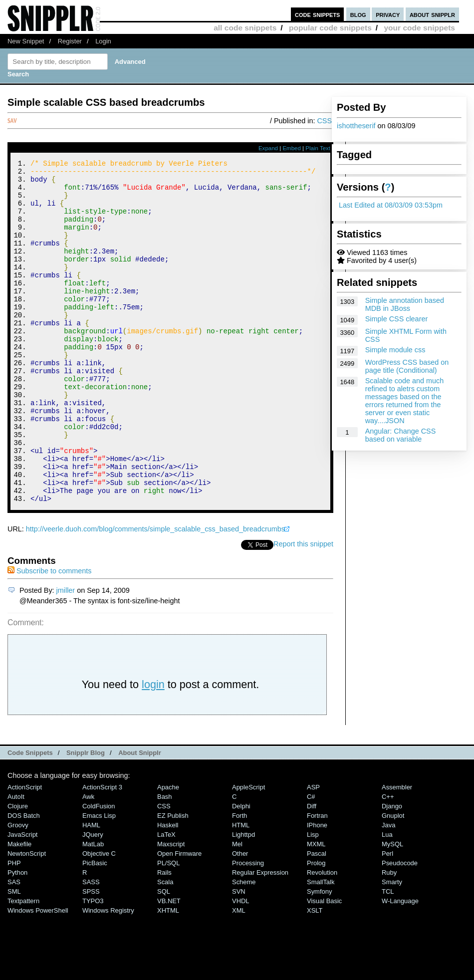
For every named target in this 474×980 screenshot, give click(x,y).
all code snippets (245, 28)
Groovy (18, 889)
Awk (88, 861)
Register (70, 41)
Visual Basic (324, 965)
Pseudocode (400, 927)
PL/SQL (168, 927)
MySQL (392, 908)
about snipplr (432, 14)
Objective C (99, 918)
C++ (388, 861)
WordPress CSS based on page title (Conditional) (407, 366)
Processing (248, 927)
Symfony (319, 956)
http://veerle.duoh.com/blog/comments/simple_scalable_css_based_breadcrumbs (155, 593)
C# (311, 861)
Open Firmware (179, 918)
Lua (387, 899)
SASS (91, 946)
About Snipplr (140, 817)
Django (392, 870)
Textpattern (23, 965)
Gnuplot (393, 880)
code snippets (318, 14)
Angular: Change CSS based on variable (401, 435)
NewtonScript (27, 918)
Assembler (397, 852)
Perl (387, 918)
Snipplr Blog (86, 817)
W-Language (400, 965)
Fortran (317, 880)
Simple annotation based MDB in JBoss (405, 304)
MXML (316, 908)
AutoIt (16, 861)
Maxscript (171, 908)
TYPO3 (93, 965)
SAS (14, 946)
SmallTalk (321, 946)
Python (17, 937)
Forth (239, 880)
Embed (292, 148)
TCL (388, 956)
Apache (168, 852)
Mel (237, 908)
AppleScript (248, 852)
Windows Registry (108, 975)
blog (358, 14)
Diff (312, 870)
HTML (241, 889)
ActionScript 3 (102, 852)
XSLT (315, 975)
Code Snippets (30, 817)
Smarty (392, 946)
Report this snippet (303, 608)
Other (240, 918)
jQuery (93, 899)
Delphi (241, 870)
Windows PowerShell (38, 975)
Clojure (18, 870)
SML (14, 956)
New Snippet (26, 41)
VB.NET (169, 965)
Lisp (313, 899)
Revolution (322, 937)
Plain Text (318, 148)
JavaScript (22, 899)
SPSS (91, 956)
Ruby (389, 937)
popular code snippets (330, 28)
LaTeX (166, 899)
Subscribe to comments (49, 635)
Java (388, 889)
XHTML (168, 975)
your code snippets (419, 28)
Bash (165, 861)
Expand (268, 148)
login (153, 749)
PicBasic (95, 927)
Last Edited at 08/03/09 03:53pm (391, 205)
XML (239, 975)
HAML (91, 889)
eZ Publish (173, 880)
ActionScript (25, 852)
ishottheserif (356, 126)
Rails (164, 937)
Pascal (317, 918)
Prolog (316, 927)
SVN (239, 956)
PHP (14, 927)
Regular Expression (260, 937)
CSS (324, 121)
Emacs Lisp (99, 880)
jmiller (66, 655)
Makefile (19, 908)
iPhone (317, 889)
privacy (388, 14)
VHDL (241, 965)
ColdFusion (99, 870)
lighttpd (243, 899)
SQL (164, 956)
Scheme (244, 946)
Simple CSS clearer (397, 319)
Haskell (168, 889)
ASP (313, 852)
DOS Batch (24, 880)
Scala (165, 946)
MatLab (93, 908)
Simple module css (395, 350)
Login (103, 41)
